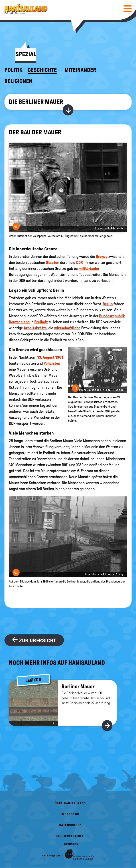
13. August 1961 (50, 357)
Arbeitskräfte (35, 328)
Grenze (102, 257)
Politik (13, 70)
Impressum (70, 814)
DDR (79, 263)
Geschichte (42, 70)
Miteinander (80, 70)
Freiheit (41, 322)
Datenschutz (70, 825)
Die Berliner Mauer (36, 102)
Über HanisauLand (70, 803)
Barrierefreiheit (70, 836)
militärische (89, 269)
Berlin (108, 304)
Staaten (53, 263)
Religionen (18, 81)
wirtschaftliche (67, 328)
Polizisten (52, 363)
